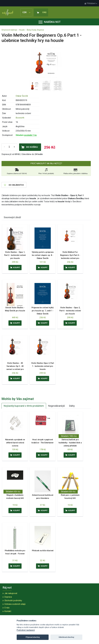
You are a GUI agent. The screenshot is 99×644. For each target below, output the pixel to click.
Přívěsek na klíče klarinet (43, 551)
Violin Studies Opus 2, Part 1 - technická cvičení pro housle (43, 366)
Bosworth (20, 118)
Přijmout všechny (33, 637)
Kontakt (8, 611)
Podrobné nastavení (26, 630)
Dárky (72, 406)
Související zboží (12, 217)
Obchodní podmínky (13, 600)
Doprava (8, 597)
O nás (7, 608)
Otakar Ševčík (22, 96)
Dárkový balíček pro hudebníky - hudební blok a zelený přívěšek (70, 443)
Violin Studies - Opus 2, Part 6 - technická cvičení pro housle (70, 311)
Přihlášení (91, 3)
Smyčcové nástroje (9, 30)
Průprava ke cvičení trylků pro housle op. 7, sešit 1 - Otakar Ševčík (43, 311)
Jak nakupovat (11, 593)
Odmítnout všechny (66, 637)
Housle (22, 30)
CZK (26, 12)
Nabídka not (50, 22)
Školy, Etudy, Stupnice (35, 30)
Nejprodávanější (56, 406)
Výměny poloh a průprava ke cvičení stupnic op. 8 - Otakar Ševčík (43, 255)
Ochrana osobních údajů (15, 604)
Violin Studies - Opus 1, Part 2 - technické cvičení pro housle (15, 255)
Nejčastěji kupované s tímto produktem (24, 406)
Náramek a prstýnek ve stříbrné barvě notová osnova (15, 443)
